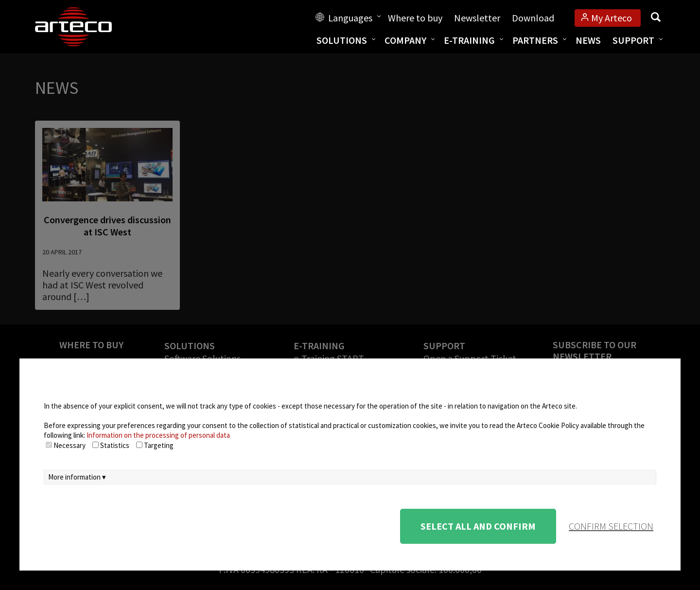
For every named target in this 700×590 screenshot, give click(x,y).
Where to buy (415, 18)
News (588, 40)
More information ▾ (77, 477)
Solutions (342, 40)
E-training (469, 40)
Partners (535, 40)
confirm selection (611, 526)
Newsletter (477, 18)
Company (405, 40)
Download (533, 18)
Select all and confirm (478, 526)
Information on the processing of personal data (158, 435)
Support (633, 40)
